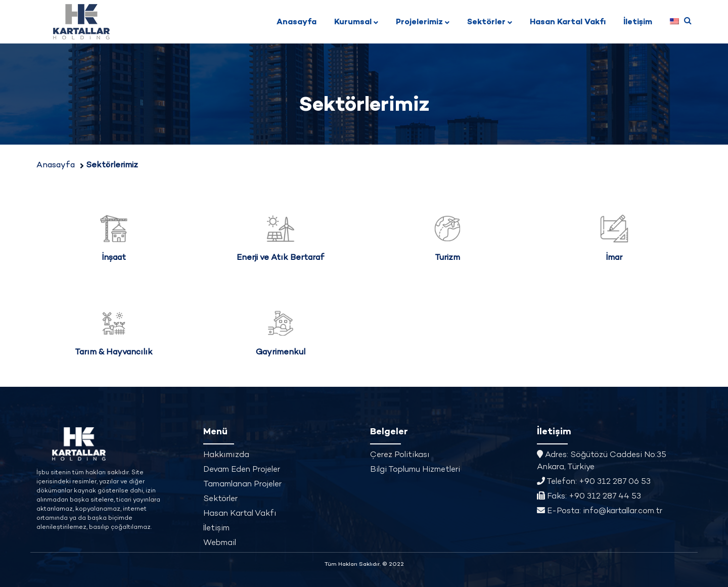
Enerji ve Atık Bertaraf (281, 258)
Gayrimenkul (281, 353)
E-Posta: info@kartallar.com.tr (600, 511)
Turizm (447, 258)
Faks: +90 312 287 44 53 (589, 497)
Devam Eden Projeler (242, 470)
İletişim (638, 22)
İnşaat (114, 258)
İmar (614, 258)
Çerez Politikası (400, 455)
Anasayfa (297, 22)
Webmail (220, 543)
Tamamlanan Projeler (242, 485)
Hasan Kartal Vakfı (568, 22)
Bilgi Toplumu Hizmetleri (415, 470)
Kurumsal (353, 22)
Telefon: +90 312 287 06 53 (594, 482)
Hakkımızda (226, 455)
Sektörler (486, 22)
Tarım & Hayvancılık (114, 353)
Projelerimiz (419, 22)
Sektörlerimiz (112, 166)
